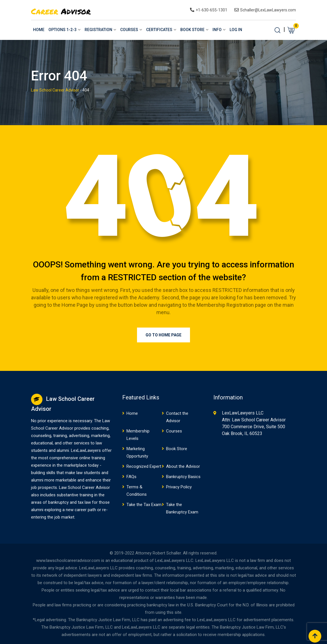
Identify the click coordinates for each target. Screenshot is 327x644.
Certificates (159, 30)
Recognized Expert (144, 466)
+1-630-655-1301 (211, 10)
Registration (98, 30)
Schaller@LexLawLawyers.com (268, 10)
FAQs (131, 477)
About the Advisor (183, 466)
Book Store (192, 30)
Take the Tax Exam (144, 505)
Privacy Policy (179, 487)
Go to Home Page (163, 335)
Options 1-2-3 (63, 30)
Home (39, 30)
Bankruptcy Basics (183, 477)
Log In (236, 30)
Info (217, 30)
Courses (129, 30)
